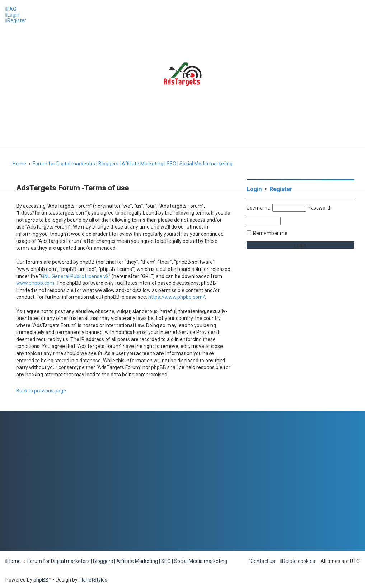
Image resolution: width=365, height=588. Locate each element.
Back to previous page (41, 391)
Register (281, 189)
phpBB (41, 580)
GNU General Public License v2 (75, 276)
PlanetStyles (93, 580)
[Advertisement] (300, 316)
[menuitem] (11, 9)
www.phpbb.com (35, 283)
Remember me (270, 233)
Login (254, 189)
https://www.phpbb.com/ (177, 297)
